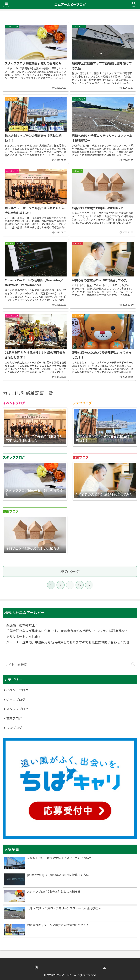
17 (80, 585)
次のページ (70, 571)
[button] (133, 664)
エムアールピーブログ (70, 4)
